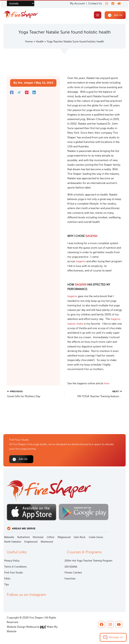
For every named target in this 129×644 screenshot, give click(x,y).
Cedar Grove (96, 537)
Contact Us (93, 3)
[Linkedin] (34, 93)
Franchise (70, 579)
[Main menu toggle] (97, 15)
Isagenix (81, 262)
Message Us (116, 637)
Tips (7, 584)
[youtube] (119, 4)
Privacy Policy (12, 561)
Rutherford (23, 537)
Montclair (38, 537)
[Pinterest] (27, 93)
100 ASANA (71, 567)
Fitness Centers (73, 573)
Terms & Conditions (15, 567)
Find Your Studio (14, 573)
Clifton (51, 537)
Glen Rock (80, 537)
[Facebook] (112, 4)
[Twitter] (19, 93)
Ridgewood (64, 537)
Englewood (31, 542)
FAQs (7, 579)
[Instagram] (105, 4)
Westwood (47, 542)
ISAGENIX (91, 237)
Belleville (9, 537)
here (107, 384)
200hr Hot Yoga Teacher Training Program (88, 561)
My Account (75, 4)
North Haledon (13, 542)
